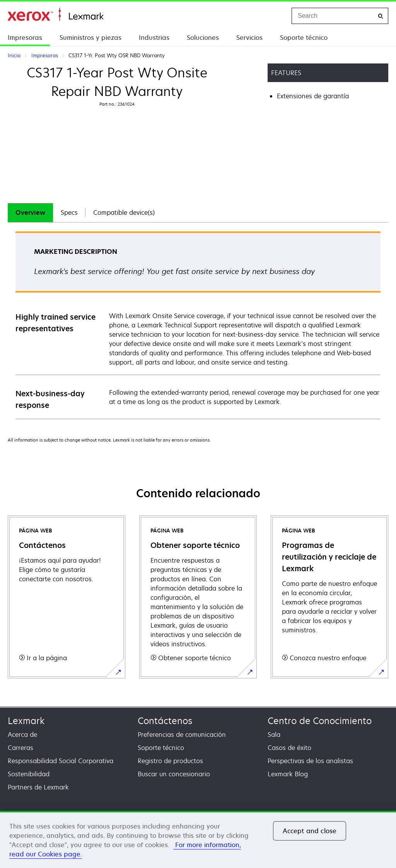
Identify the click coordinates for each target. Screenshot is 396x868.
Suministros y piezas (90, 38)
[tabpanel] (198, 325)
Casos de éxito (289, 748)
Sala (274, 734)
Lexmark (26, 721)
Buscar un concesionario (174, 774)
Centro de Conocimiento (320, 721)
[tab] (30, 213)
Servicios (249, 38)
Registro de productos (170, 761)
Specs (69, 212)
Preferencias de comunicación (182, 734)
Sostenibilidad (29, 774)
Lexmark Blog (288, 774)
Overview (30, 212)
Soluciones (203, 38)
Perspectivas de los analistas (310, 761)
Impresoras (25, 38)
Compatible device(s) (124, 212)
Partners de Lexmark (38, 787)
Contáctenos (165, 721)
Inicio (55, 15)
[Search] (381, 16)
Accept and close (310, 831)
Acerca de (22, 734)
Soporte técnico (304, 38)
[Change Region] (278, 16)
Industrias (154, 38)
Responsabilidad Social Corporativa (61, 761)
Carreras (20, 748)
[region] (198, 839)
